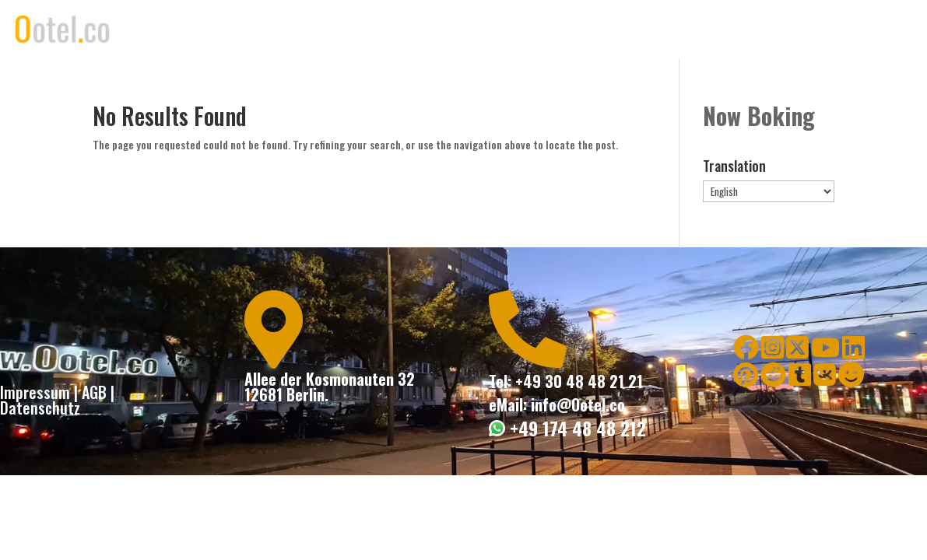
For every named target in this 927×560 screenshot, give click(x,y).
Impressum (35, 392)
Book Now (696, 30)
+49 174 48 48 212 (576, 429)
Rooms (629, 30)
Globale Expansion (860, 30)
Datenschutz (40, 408)
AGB (94, 392)
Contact (767, 30)
